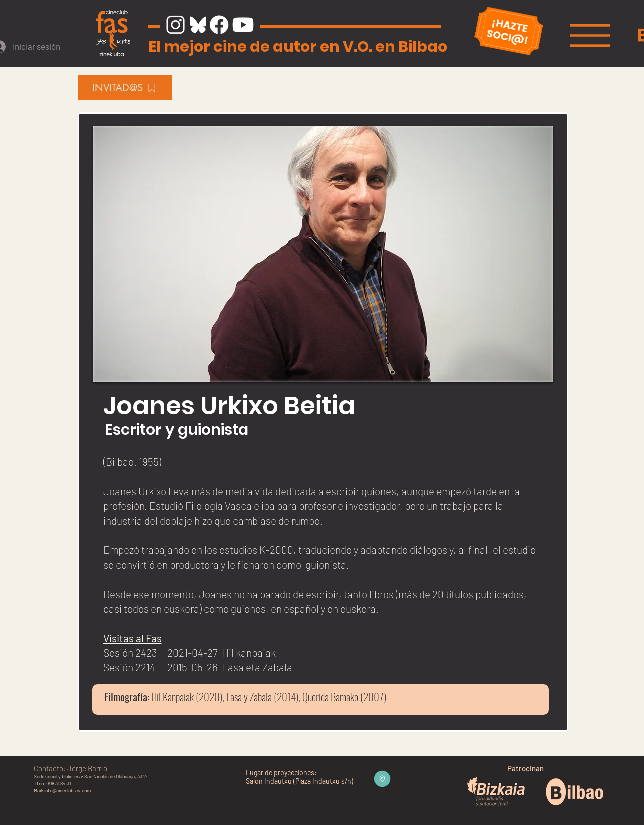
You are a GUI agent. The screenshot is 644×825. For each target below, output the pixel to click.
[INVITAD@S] (125, 88)
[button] (590, 35)
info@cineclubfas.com (67, 790)
